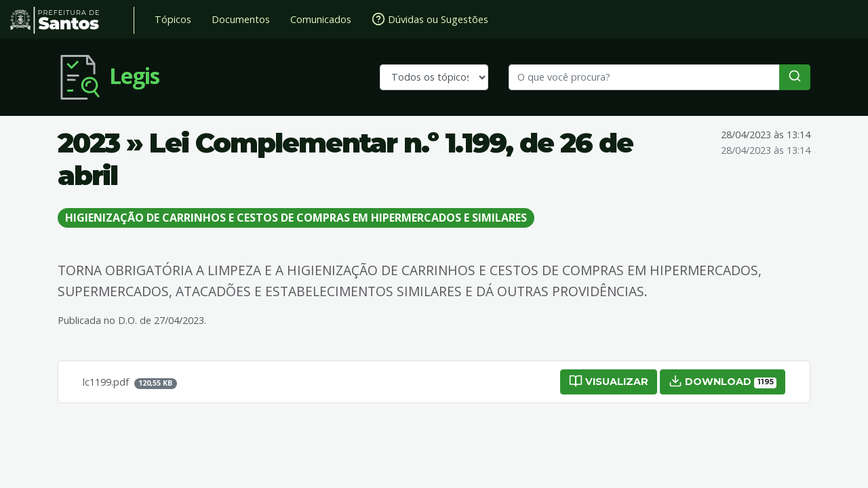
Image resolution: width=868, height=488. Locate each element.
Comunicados (321, 19)
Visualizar (609, 381)
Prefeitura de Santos (72, 20)
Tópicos (173, 19)
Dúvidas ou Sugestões (430, 19)
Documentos (241, 19)
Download (723, 381)
